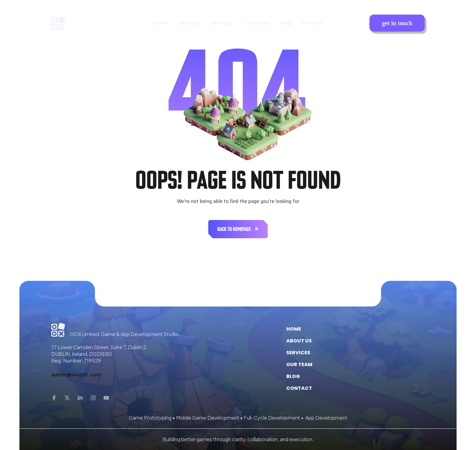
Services (298, 353)
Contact (299, 388)
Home (294, 329)
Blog (293, 376)
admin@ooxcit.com (76, 374)
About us (299, 341)
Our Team (299, 364)
